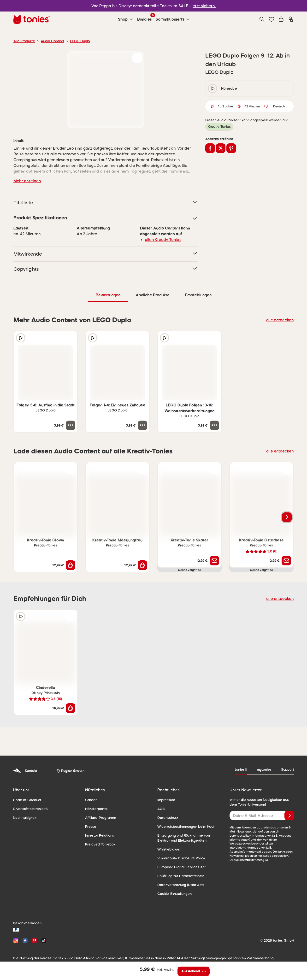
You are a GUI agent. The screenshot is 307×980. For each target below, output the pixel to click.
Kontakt (25, 771)
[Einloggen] (291, 19)
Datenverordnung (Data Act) (178, 885)
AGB (161, 809)
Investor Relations (99, 835)
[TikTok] (43, 940)
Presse (90, 826)
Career (90, 800)
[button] (272, 19)
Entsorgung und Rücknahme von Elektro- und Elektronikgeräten (188, 838)
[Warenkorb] (281, 19)
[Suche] (262, 19)
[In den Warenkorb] (71, 565)
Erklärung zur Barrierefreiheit (179, 876)
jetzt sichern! (201, 6)
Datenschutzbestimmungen (247, 856)
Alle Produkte (23, 41)
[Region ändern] (70, 771)
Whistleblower (168, 849)
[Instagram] (16, 940)
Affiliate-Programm (99, 817)
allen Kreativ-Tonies (161, 239)
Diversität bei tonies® (29, 809)
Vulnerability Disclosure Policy (180, 858)
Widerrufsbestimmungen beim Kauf (184, 826)
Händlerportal (95, 809)
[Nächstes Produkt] (287, 517)
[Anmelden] (289, 815)
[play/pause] (213, 88)
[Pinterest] (34, 940)
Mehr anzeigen (26, 181)
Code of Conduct (26, 800)
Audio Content (50, 41)
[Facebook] (25, 940)
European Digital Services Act (179, 867)
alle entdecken (281, 320)
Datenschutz (167, 817)
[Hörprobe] (21, 338)
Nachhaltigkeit (24, 817)
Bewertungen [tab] (108, 295)
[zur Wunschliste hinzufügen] (137, 58)
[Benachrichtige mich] (214, 560)
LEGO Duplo (76, 41)
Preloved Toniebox (99, 844)
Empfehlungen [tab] (198, 295)
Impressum (166, 800)
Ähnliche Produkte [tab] (152, 295)
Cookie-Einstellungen (173, 893)
